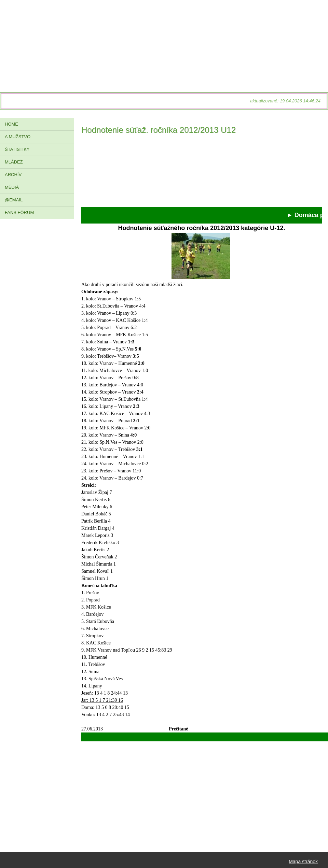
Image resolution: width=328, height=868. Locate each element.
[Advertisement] (202, 173)
